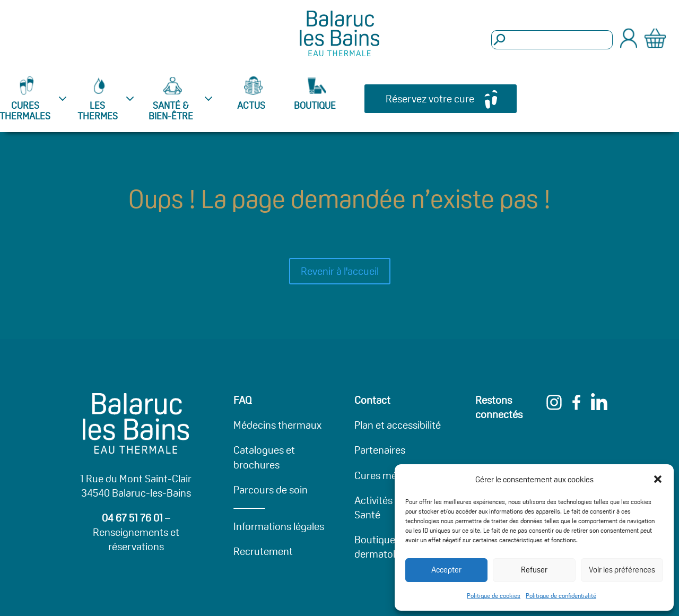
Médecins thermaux (277, 425)
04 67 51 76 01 (132, 518)
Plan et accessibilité (398, 425)
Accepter (446, 570)
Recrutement (263, 551)
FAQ (243, 400)
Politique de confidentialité (561, 596)
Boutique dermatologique (390, 547)
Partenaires (380, 450)
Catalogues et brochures (264, 457)
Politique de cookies (494, 596)
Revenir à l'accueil (340, 271)
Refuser (534, 570)
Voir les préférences (622, 570)
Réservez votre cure (430, 99)
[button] (658, 479)
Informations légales (279, 526)
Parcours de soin (271, 490)
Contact (372, 400)
